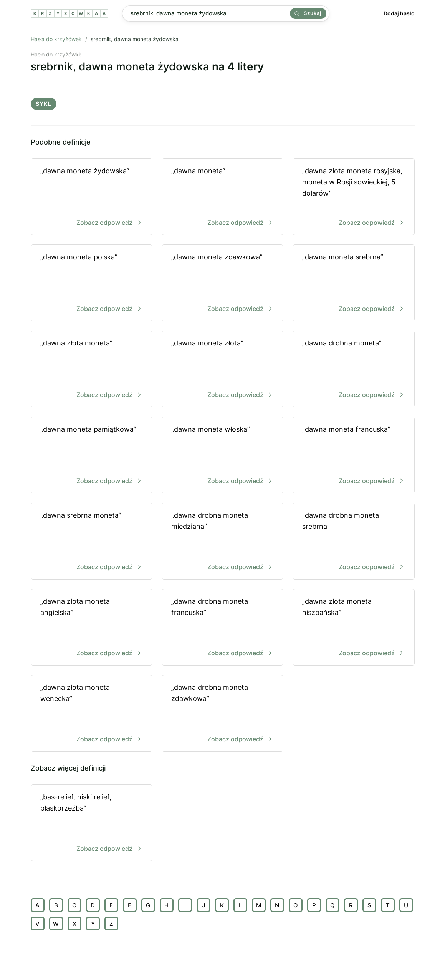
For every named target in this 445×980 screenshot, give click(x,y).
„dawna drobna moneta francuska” (223, 628)
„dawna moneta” (223, 197)
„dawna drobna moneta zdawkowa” (223, 714)
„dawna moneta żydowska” (92, 197)
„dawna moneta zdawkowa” (223, 283)
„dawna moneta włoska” (223, 456)
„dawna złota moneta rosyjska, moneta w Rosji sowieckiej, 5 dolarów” (353, 197)
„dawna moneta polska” (92, 283)
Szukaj (308, 13)
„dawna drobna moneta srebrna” (353, 542)
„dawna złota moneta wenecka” (92, 714)
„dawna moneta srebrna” (353, 283)
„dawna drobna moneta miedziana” (223, 542)
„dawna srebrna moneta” (92, 542)
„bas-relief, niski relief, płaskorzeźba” (92, 823)
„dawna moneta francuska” (353, 456)
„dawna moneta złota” (223, 370)
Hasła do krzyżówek (56, 39)
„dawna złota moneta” (92, 370)
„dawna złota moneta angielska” (92, 628)
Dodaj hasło (399, 13)
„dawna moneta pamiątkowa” (92, 456)
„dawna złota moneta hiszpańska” (353, 628)
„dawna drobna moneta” (353, 370)
